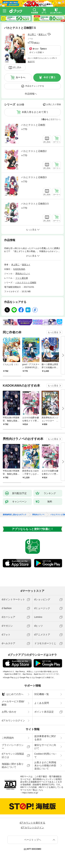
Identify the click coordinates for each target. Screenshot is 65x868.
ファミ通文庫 (22, 278)
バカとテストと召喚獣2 (34, 151)
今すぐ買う (50, 77)
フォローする (49, 34)
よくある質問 (42, 703)
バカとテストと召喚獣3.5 (35, 204)
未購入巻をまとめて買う (35, 112)
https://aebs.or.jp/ (30, 793)
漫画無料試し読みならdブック (15, 515)
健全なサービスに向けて (45, 747)
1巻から (45, 119)
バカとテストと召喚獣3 (34, 177)
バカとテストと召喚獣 (33, 125)
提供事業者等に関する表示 (45, 738)
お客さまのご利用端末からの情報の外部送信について (45, 765)
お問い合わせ (9, 712)
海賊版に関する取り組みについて (13, 765)
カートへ (20, 77)
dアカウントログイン (13, 721)
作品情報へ (31, 94)
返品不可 (31, 62)
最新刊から (56, 119)
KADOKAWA (19, 269)
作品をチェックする (35, 86)
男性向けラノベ (23, 274)
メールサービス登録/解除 (13, 703)
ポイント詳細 (36, 52)
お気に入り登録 (54, 104)
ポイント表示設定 (44, 712)
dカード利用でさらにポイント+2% (41, 58)
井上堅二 (32, 34)
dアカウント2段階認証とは (13, 755)
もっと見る (53, 332)
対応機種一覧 (42, 694)
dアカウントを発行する (33, 823)
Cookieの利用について (45, 755)
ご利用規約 (8, 738)
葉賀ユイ (43, 34)
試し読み (17, 67)
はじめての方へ (13, 694)
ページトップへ (33, 840)
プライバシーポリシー (13, 747)
